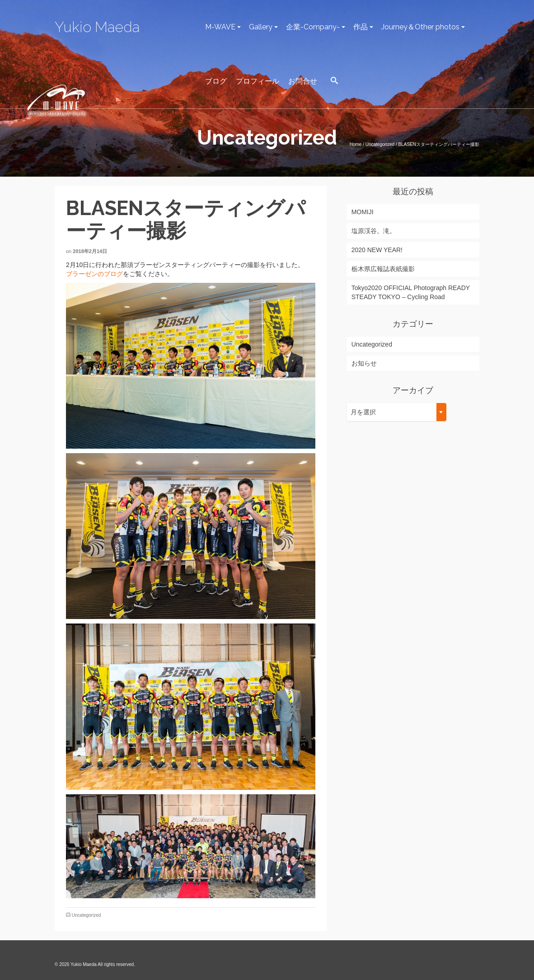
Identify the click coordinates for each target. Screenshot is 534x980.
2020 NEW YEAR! (377, 250)
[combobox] (397, 412)
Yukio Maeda (97, 27)
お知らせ (364, 363)
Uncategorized (86, 915)
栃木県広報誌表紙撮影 (383, 269)
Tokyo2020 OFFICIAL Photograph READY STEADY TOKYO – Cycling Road (411, 292)
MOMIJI (363, 212)
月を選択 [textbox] (363, 412)
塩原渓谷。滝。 (374, 231)
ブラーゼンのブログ (94, 274)
